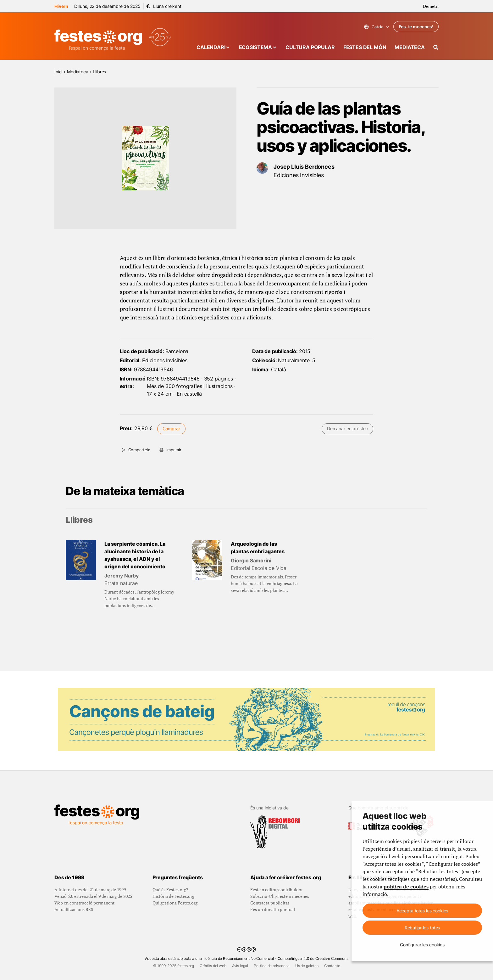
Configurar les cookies (422, 945)
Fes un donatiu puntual (273, 909)
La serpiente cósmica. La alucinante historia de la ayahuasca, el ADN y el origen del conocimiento (135, 555)
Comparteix (139, 450)
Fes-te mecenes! (416, 27)
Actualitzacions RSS (74, 909)
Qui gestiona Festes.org (175, 903)
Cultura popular (310, 47)
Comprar (171, 428)
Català (377, 27)
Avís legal (240, 966)
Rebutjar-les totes (422, 928)
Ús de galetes (307, 966)
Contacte (332, 966)
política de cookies (406, 887)
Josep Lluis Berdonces (304, 167)
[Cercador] (436, 47)
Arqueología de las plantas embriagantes (258, 548)
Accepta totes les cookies (422, 911)
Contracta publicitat (270, 903)
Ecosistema (255, 47)
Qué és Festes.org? (170, 890)
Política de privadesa (272, 966)
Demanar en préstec (347, 428)
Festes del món (365, 47)
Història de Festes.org (173, 896)
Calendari (211, 47)
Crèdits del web (213, 966)
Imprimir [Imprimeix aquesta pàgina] (174, 450)
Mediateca (410, 47)
